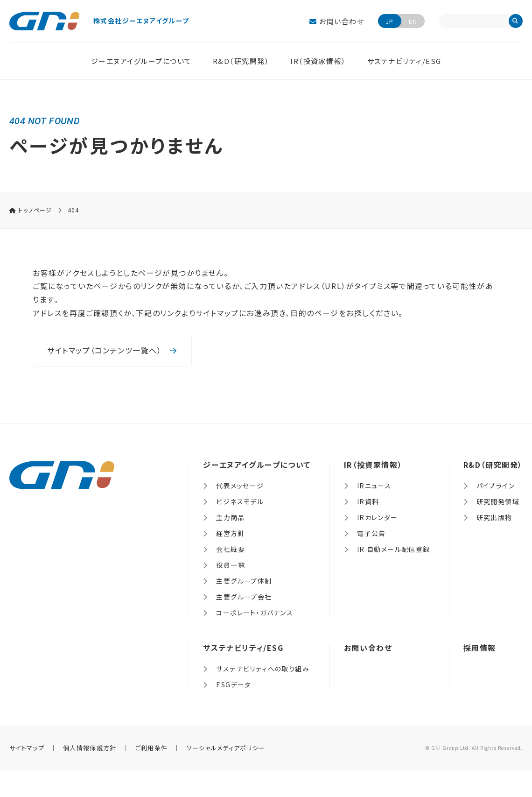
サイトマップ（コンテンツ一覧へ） (112, 350)
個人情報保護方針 (90, 748)
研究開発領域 (498, 501)
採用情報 (480, 648)
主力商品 (231, 517)
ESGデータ (233, 684)
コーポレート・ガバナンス (255, 613)
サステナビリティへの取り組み (263, 669)
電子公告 (371, 533)
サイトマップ (27, 748)
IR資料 (368, 501)
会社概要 (231, 549)
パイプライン (496, 486)
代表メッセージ (240, 486)
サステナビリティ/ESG (404, 61)
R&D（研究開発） (241, 61)
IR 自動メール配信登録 (394, 549)
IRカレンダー (378, 517)
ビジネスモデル (240, 501)
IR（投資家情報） (318, 61)
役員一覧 (231, 565)
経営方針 (231, 533)
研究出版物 (494, 517)
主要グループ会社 (244, 597)
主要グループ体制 (244, 581)
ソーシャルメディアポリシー (226, 748)
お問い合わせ (337, 21)
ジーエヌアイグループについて (141, 61)
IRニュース (374, 486)
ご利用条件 (152, 748)
